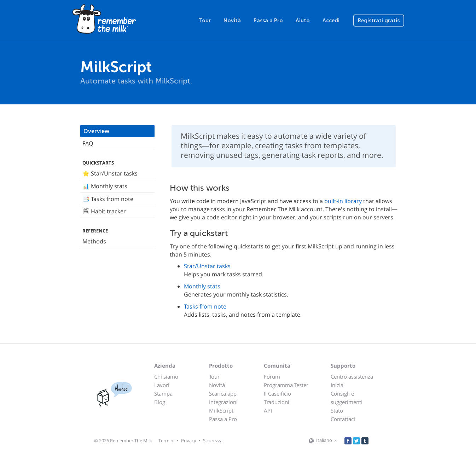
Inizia (337, 385)
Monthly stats (202, 286)
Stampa (163, 393)
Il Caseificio (277, 393)
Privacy (189, 441)
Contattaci (343, 419)
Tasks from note (205, 306)
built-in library (343, 201)
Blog (160, 402)
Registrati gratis (379, 21)
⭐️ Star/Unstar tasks (110, 173)
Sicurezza (213, 441)
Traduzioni (277, 402)
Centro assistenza (352, 376)
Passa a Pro (268, 21)
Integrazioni (223, 402)
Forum (272, 376)
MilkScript (221, 410)
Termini (166, 441)
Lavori (162, 385)
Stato (337, 410)
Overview (96, 131)
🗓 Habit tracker (104, 211)
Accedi (331, 21)
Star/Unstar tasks (207, 266)
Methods (94, 241)
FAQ (88, 143)
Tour (205, 21)
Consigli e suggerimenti (347, 398)
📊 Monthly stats (105, 186)
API (268, 410)
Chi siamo (166, 376)
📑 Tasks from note (108, 199)
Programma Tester (286, 385)
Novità (232, 21)
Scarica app (223, 393)
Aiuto (303, 21)
